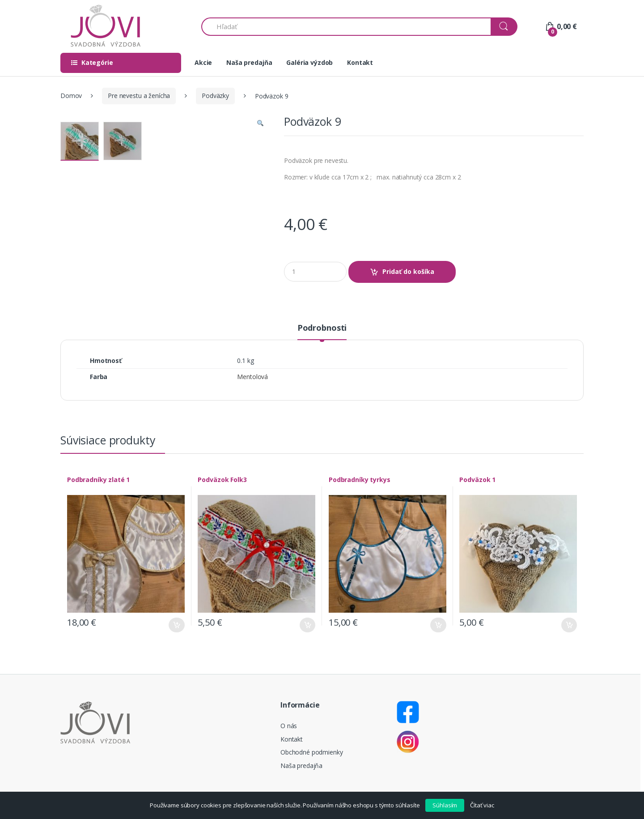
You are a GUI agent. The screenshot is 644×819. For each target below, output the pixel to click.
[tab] (322, 332)
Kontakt (360, 62)
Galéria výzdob (309, 62)
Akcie (203, 62)
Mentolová (252, 377)
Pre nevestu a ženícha (139, 96)
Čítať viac (482, 805)
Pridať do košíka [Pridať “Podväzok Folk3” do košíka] (307, 625)
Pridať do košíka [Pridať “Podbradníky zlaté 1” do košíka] (177, 625)
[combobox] (346, 27)
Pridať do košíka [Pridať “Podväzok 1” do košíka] (569, 625)
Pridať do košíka (408, 271)
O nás (289, 726)
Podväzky (215, 96)
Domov (71, 96)
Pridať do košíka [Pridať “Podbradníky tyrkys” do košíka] (438, 625)
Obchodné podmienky (311, 752)
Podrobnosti (322, 328)
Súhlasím (445, 805)
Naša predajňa (249, 62)
